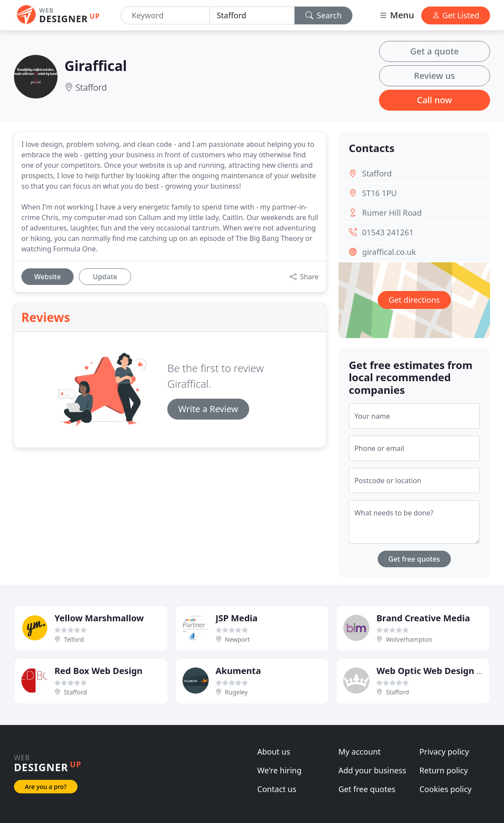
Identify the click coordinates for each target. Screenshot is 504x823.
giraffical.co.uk (389, 252)
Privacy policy (444, 752)
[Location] (252, 15)
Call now (435, 100)
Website (47, 277)
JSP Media (237, 618)
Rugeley (236, 692)
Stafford (91, 87)
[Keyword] (165, 15)
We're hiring (280, 770)
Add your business (372, 770)
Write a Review (208, 409)
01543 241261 (388, 232)
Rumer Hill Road (392, 213)
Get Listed (456, 15)
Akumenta (238, 671)
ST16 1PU (379, 193)
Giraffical (96, 66)
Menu (396, 15)
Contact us (277, 789)
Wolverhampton (409, 639)
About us (274, 752)
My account (360, 752)
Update (105, 277)
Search (324, 15)
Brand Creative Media (423, 618)
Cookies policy (446, 789)
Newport (237, 639)
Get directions (414, 300)
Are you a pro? (46, 787)
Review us (434, 76)
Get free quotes (414, 559)
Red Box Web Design (98, 671)
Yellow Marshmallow (99, 618)
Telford (74, 639)
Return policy (444, 770)
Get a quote (434, 51)
